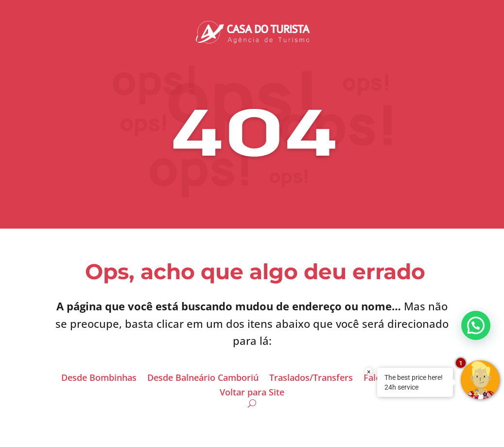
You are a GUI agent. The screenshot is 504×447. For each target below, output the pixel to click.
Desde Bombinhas (99, 379)
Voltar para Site (252, 393)
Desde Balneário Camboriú (203, 379)
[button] (476, 325)
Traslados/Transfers (311, 379)
